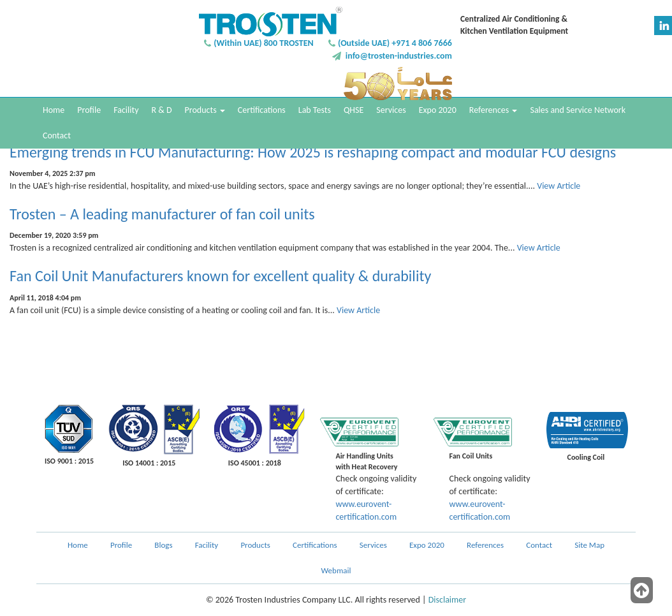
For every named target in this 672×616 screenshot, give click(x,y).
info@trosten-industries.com (399, 56)
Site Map (589, 545)
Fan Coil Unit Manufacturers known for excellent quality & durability (220, 276)
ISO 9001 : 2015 (69, 461)
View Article (559, 186)
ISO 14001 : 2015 (149, 463)
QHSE (354, 110)
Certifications (262, 110)
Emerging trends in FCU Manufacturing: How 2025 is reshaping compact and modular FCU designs (313, 152)
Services (391, 110)
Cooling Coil (586, 457)
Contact (57, 136)
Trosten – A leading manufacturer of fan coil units (162, 214)
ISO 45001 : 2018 (255, 463)
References (493, 110)
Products (205, 110)
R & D (161, 110)
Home (54, 110)
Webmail (336, 570)
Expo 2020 (438, 110)
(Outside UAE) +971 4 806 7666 (395, 43)
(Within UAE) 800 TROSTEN (264, 43)
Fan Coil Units (471, 456)
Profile (89, 110)
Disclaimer (447, 600)
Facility (126, 110)
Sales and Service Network (578, 110)
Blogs (163, 545)
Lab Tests (315, 110)
